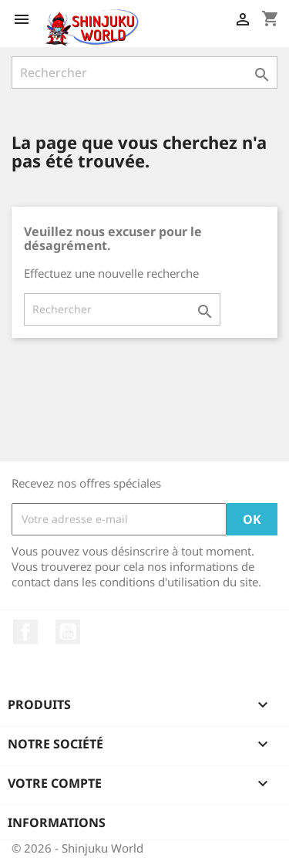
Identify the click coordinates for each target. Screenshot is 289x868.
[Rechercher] (144, 73)
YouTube (68, 632)
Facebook (25, 632)
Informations (57, 822)
